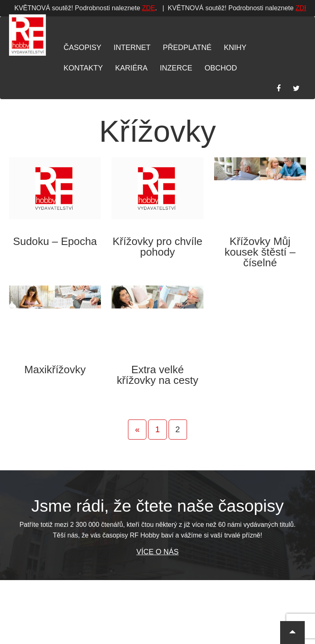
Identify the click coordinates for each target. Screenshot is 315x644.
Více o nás (157, 552)
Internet (132, 48)
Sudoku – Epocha (55, 241)
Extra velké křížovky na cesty (158, 375)
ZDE (22, 8)
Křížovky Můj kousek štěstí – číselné (260, 252)
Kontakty (83, 68)
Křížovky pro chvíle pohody (158, 247)
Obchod (221, 68)
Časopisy (82, 48)
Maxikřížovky (55, 370)
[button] (292, 633)
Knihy (235, 48)
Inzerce (176, 68)
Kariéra (131, 68)
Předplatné (187, 48)
